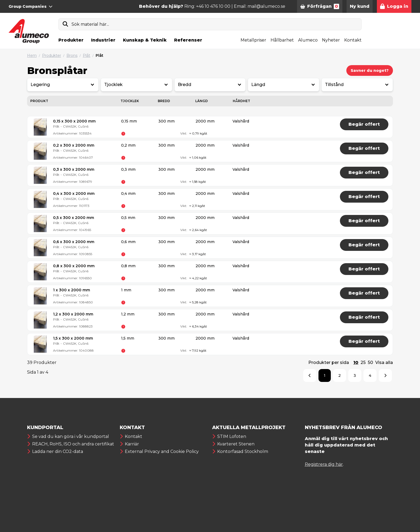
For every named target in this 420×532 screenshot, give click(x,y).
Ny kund (360, 6)
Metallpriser (253, 40)
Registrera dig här (324, 464)
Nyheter (331, 40)
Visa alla (384, 362)
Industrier (103, 40)
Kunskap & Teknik (145, 40)
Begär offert (364, 124)
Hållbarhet (282, 40)
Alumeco (308, 40)
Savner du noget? (370, 70)
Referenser (188, 40)
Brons (72, 55)
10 (356, 362)
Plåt (87, 55)
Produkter (71, 40)
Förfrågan (320, 6)
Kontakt (353, 40)
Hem (32, 55)
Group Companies (31, 6)
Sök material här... (90, 24)
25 (363, 362)
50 (370, 362)
